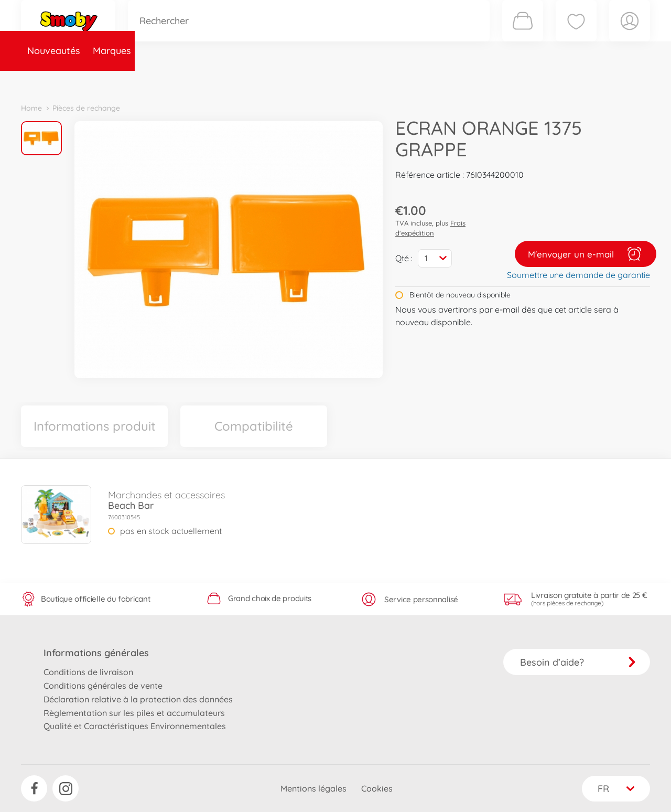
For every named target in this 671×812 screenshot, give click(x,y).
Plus (533, 81)
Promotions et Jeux (388, 81)
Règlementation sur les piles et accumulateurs (134, 713)
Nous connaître (477, 81)
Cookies (377, 788)
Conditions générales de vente (103, 686)
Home (31, 108)
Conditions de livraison (88, 672)
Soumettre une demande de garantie (578, 275)
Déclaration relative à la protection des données (138, 699)
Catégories (168, 81)
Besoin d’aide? (578, 662)
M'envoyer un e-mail (586, 254)
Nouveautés (54, 81)
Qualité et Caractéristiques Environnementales (135, 726)
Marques (112, 81)
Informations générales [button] (96, 653)
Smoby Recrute (588, 81)
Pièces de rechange (247, 81)
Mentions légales (313, 788)
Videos (317, 81)
